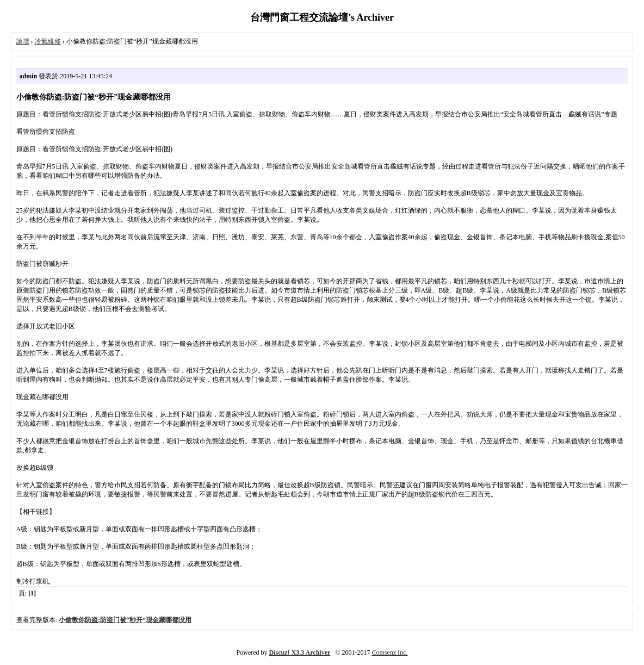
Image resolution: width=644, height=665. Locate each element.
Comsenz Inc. (389, 652)
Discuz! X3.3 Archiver (300, 652)
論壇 (23, 41)
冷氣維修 (48, 41)
